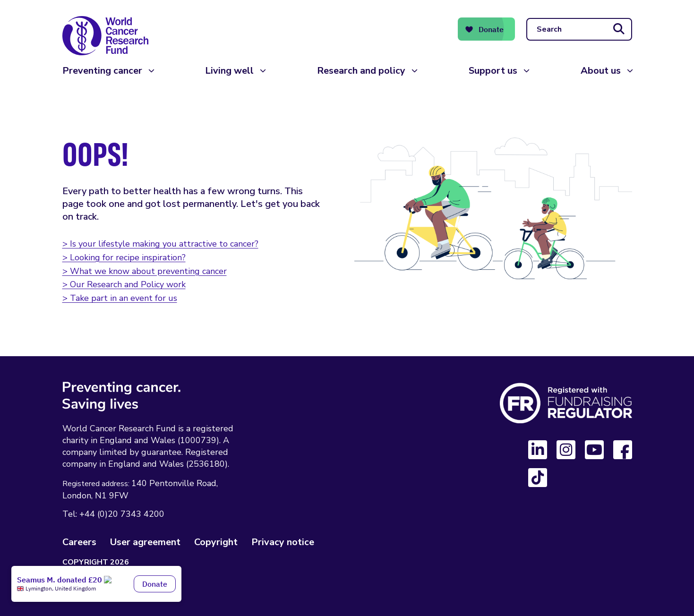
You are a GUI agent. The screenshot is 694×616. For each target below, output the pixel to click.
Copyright (216, 542)
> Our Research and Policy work (124, 284)
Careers (79, 542)
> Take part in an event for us (120, 298)
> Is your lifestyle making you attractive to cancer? (160, 244)
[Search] (579, 29)
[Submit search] (619, 29)
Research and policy (361, 71)
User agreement (145, 542)
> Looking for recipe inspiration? (124, 257)
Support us (493, 71)
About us (601, 71)
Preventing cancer (102, 71)
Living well (229, 71)
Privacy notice (283, 542)
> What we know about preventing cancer (145, 271)
